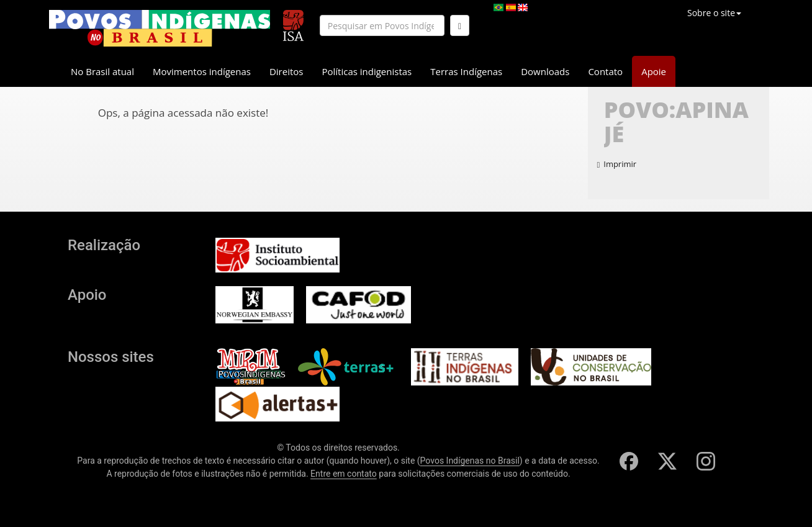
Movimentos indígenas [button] (202, 71)
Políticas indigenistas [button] (367, 71)
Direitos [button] (286, 71)
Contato (605, 71)
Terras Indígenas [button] (466, 71)
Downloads (545, 71)
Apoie (654, 71)
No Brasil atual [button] (102, 71)
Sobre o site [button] (714, 13)
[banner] (160, 28)
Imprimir (617, 164)
